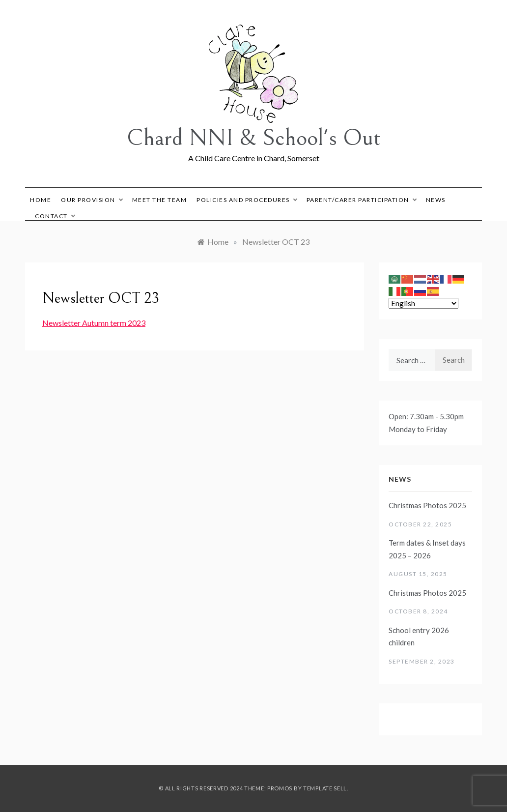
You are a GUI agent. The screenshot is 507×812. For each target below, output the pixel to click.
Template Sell (325, 788)
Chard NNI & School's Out (254, 138)
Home (41, 200)
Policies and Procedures (247, 200)
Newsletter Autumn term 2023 (94, 323)
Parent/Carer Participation (361, 200)
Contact (55, 216)
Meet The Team (160, 200)
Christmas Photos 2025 (427, 505)
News (436, 200)
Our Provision (92, 200)
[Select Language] (423, 303)
